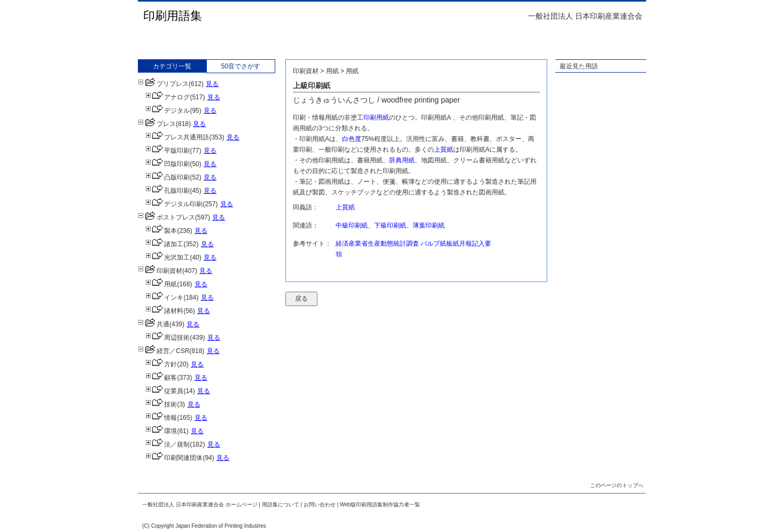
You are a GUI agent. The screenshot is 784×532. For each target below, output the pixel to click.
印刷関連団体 (174, 458)
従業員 (164, 391)
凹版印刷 (168, 164)
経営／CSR (164, 351)
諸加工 (164, 244)
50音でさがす (241, 66)
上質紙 (444, 150)
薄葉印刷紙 (429, 225)
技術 (161, 404)
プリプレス (163, 84)
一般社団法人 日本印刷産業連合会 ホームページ (200, 504)
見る (212, 84)
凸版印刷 (168, 177)
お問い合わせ (320, 504)
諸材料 (164, 311)
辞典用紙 (402, 160)
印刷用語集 (173, 16)
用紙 (161, 284)
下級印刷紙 (390, 225)
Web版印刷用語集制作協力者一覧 (380, 504)
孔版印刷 (168, 191)
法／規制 (168, 444)
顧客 (161, 378)
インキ (164, 298)
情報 (161, 418)
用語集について (281, 504)
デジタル (168, 111)
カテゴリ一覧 (172, 66)
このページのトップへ (617, 485)
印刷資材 (160, 271)
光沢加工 (168, 257)
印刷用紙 (376, 118)
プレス (157, 124)
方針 (161, 364)
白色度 (352, 139)
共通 (154, 324)
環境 (161, 431)
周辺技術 (168, 338)
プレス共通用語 (177, 137)
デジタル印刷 (174, 204)
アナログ (168, 97)
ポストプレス (166, 217)
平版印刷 (168, 151)
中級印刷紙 (352, 225)
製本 (161, 231)
